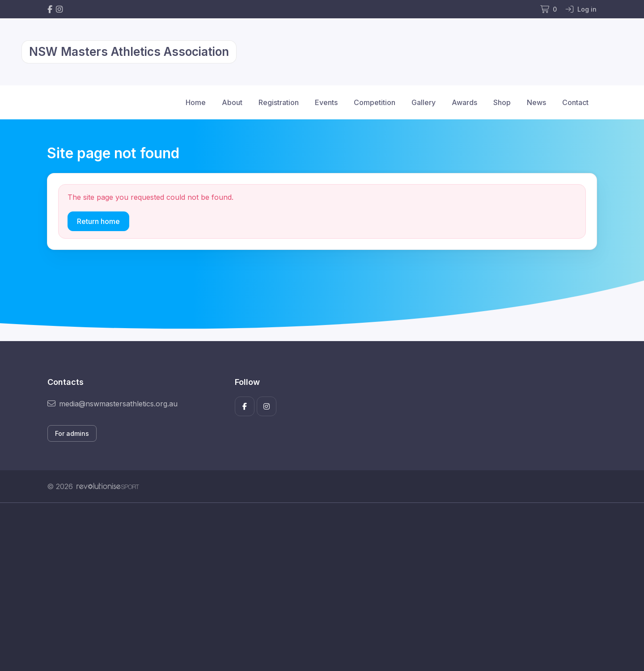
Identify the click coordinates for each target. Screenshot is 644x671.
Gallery (424, 102)
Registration (279, 102)
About (232, 102)
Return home (98, 221)
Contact (575, 102)
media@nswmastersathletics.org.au (112, 404)
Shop (502, 102)
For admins (72, 433)
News (536, 102)
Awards (464, 102)
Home (196, 102)
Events (326, 102)
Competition (375, 102)
